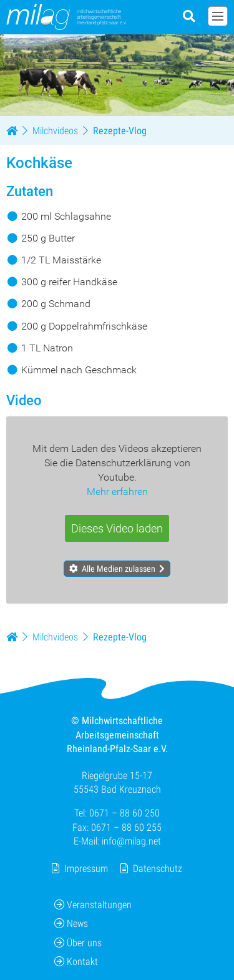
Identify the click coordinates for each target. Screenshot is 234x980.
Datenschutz (158, 868)
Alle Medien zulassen (119, 568)
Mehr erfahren (117, 492)
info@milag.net (131, 841)
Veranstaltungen (93, 905)
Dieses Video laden (117, 528)
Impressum (86, 868)
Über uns (78, 942)
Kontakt (76, 962)
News (71, 924)
